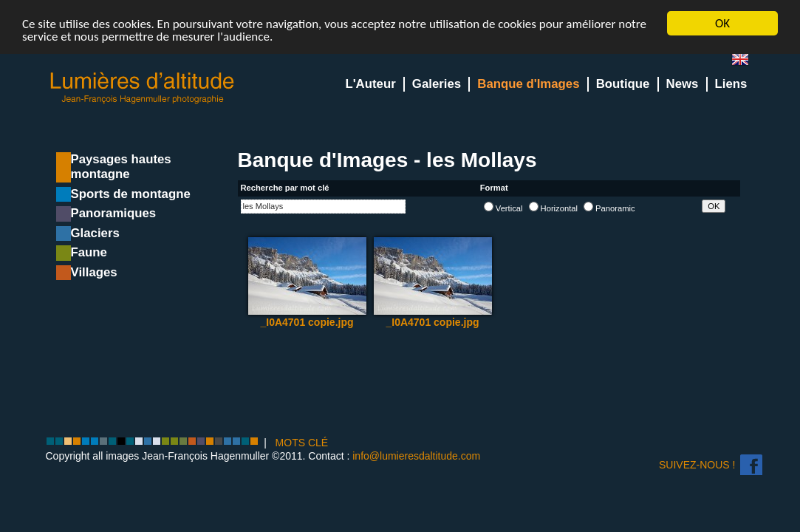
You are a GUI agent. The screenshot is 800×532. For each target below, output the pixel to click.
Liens (731, 84)
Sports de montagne (131, 194)
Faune (89, 252)
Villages (94, 272)
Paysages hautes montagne (121, 167)
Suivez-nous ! (697, 465)
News (683, 84)
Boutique (623, 84)
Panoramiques (114, 213)
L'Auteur (370, 84)
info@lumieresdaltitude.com (416, 455)
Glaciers (95, 233)
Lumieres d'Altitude (143, 88)
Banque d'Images (528, 84)
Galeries (437, 84)
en (746, 62)
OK (722, 23)
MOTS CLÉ (302, 443)
